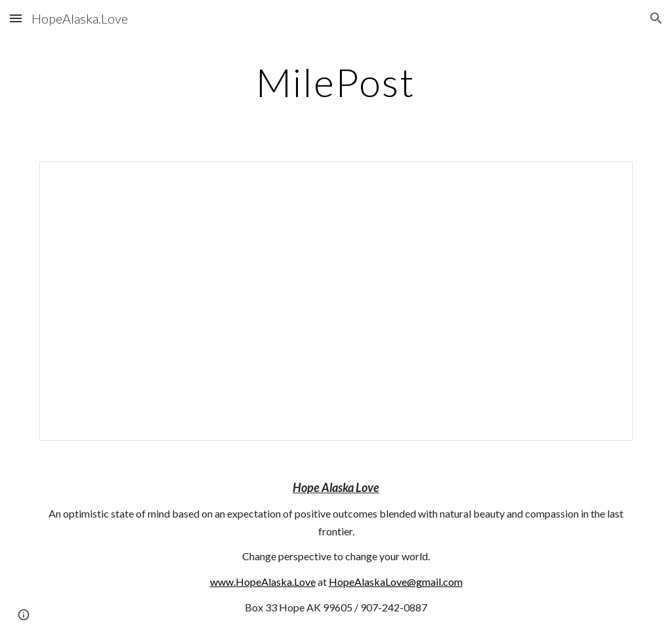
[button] (16, 18)
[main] (336, 82)
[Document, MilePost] (336, 301)
